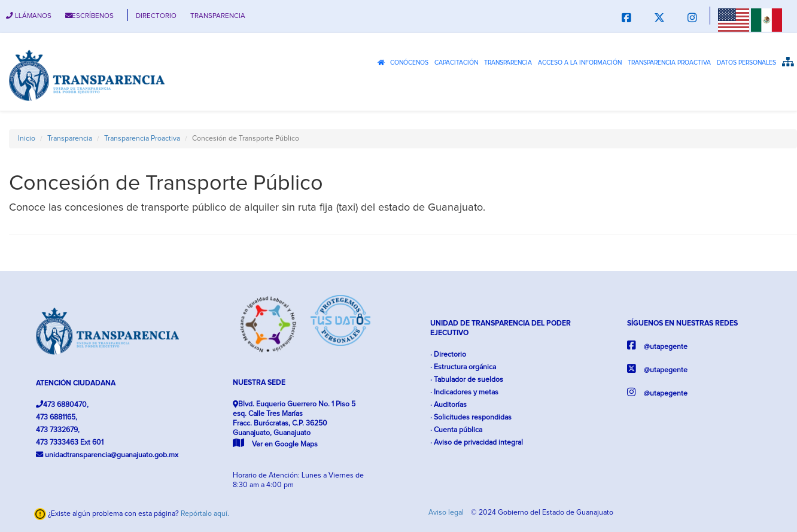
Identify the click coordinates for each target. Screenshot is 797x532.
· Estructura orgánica (463, 367)
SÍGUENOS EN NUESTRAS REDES (682, 323)
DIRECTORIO (156, 16)
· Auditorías (448, 405)
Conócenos (409, 63)
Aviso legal (447, 513)
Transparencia (508, 63)
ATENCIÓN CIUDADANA (76, 383)
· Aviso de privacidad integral (477, 443)
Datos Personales (746, 63)
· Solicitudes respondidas (471, 417)
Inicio (27, 139)
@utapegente (657, 346)
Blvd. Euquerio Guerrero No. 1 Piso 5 (294, 424)
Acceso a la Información (580, 63)
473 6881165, (57, 417)
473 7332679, (58, 430)
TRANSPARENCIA (218, 16)
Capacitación (456, 63)
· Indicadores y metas (464, 392)
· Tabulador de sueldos (467, 380)
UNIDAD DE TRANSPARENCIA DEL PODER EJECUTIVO (501, 328)
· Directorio (448, 355)
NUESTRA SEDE (259, 383)
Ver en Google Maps (275, 444)
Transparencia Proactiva (669, 63)
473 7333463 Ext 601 (70, 443)
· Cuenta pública (456, 430)
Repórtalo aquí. (205, 514)
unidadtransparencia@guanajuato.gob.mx (107, 455)
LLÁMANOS (29, 16)
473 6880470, (62, 405)
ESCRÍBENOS (90, 16)
